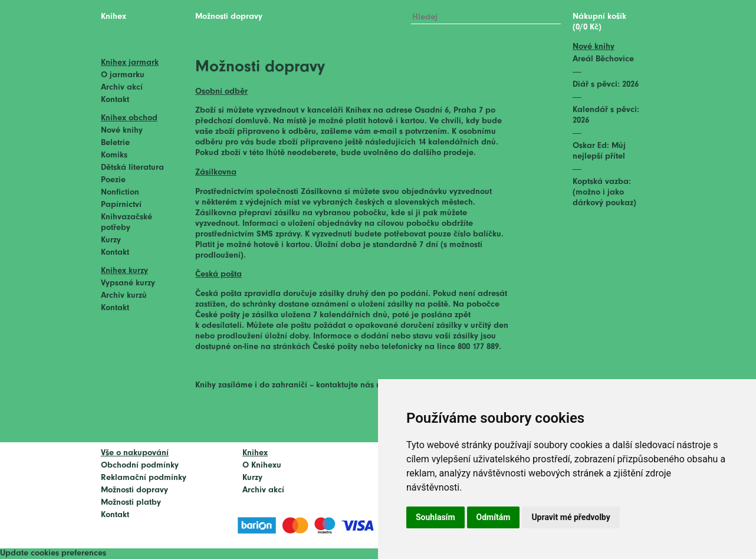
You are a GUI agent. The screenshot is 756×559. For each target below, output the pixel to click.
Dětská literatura (132, 168)
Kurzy (111, 240)
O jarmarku (123, 75)
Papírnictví (121, 205)
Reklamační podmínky (144, 478)
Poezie (113, 180)
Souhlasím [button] (435, 517)
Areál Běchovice (603, 59)
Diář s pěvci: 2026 (606, 85)
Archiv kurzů (124, 296)
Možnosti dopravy (134, 490)
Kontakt (115, 100)
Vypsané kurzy (128, 283)
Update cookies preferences (53, 553)
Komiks (114, 155)
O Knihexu (262, 466)
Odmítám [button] (494, 517)
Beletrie (115, 143)
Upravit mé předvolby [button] (571, 517)
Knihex (114, 17)
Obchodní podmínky (140, 466)
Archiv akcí (122, 88)
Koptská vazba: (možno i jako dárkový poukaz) (604, 193)
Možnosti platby (131, 503)
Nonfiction (120, 193)
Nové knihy (122, 131)
